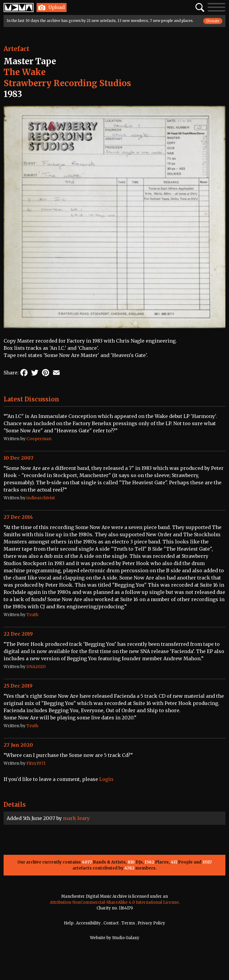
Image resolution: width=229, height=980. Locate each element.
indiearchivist (41, 498)
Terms (128, 923)
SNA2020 (36, 667)
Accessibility (88, 923)
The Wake (25, 72)
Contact (111, 923)
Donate (213, 21)
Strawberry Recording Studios (67, 83)
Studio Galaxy (126, 938)
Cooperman (39, 439)
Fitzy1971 (36, 763)
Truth (32, 615)
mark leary (76, 818)
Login (106, 779)
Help (69, 923)
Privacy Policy (151, 923)
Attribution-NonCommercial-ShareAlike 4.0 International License (114, 902)
